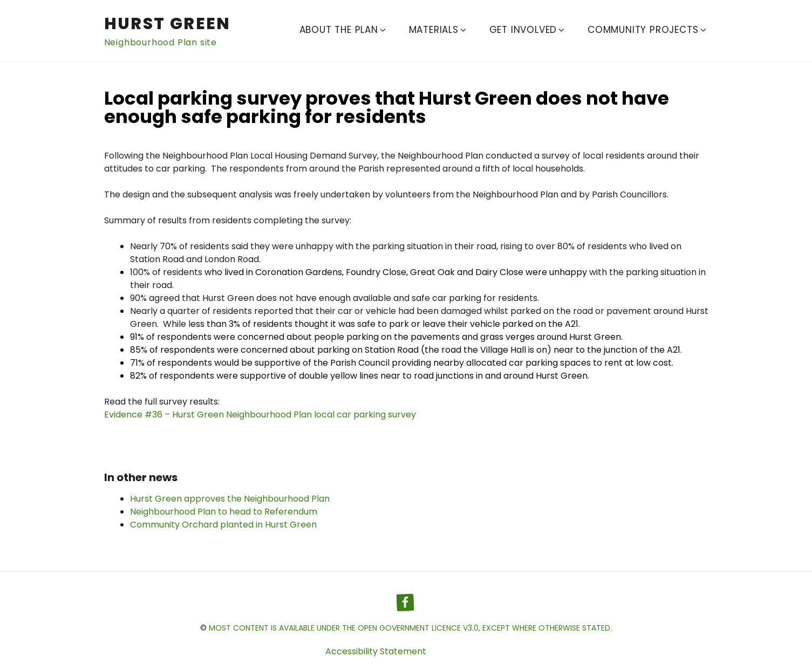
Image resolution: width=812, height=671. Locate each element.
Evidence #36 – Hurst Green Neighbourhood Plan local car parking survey (260, 415)
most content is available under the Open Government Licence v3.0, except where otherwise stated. (410, 628)
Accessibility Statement (376, 651)
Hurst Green (168, 24)
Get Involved (528, 30)
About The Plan (343, 30)
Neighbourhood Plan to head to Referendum (224, 512)
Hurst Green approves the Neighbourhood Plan (230, 499)
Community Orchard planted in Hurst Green (223, 525)
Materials (438, 30)
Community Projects (647, 30)
